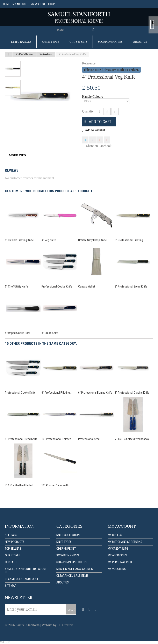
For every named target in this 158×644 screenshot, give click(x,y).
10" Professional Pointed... (57, 439)
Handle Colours (93, 97)
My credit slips (118, 549)
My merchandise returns (125, 542)
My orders (115, 535)
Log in (52, 4)
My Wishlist (38, 4)
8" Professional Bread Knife (131, 286)
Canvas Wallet (87, 286)
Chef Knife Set (66, 549)
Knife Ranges (21, 42)
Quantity (88, 111)
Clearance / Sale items (72, 576)
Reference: (89, 63)
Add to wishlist (95, 130)
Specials (11, 535)
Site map (11, 586)
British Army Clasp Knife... (93, 240)
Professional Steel (89, 439)
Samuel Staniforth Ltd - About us (26, 571)
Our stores (13, 555)
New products (15, 542)
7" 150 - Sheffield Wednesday (132, 439)
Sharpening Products (71, 562)
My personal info (120, 562)
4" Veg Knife (49, 240)
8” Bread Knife (50, 333)
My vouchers (117, 569)
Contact (11, 562)
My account (20, 4)
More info (17, 155)
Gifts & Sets (78, 42)
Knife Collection (68, 535)
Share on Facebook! (99, 146)
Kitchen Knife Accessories (75, 569)
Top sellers (13, 549)
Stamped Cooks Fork (18, 333)
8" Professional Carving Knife (132, 393)
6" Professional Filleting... (130, 240)
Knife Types (51, 42)
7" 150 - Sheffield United (19, 485)
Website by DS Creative (58, 625)
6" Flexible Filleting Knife (19, 240)
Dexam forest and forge (22, 579)
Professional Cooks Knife (57, 286)
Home (6, 4)
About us (140, 42)
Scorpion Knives (110, 42)
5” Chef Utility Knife (16, 286)
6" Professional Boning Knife (95, 393)
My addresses (117, 555)
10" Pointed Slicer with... (56, 485)
